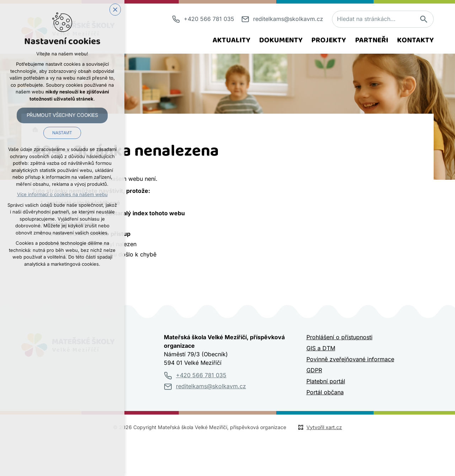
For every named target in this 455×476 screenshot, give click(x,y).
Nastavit (62, 133)
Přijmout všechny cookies (62, 115)
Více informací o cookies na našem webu (62, 194)
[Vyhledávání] (423, 19)
